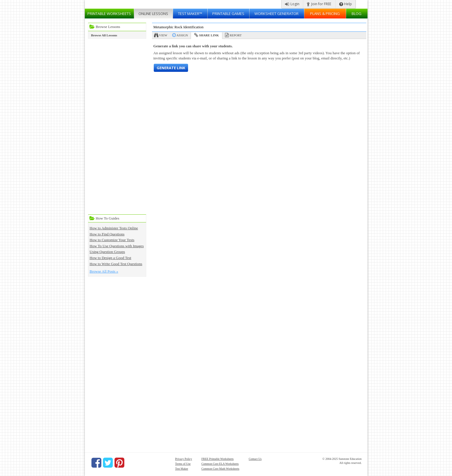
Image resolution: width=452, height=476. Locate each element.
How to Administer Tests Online (114, 228)
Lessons (153, 14)
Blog (357, 14)
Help (346, 4)
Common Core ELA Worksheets (220, 464)
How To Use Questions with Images (117, 246)
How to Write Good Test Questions (116, 264)
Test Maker (182, 469)
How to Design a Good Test (110, 258)
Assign (182, 35)
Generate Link (171, 68)
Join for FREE (319, 4)
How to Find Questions (107, 234)
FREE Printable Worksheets (217, 459)
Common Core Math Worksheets (220, 469)
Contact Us (255, 459)
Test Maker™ (190, 14)
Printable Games (228, 14)
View (163, 35)
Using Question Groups (107, 252)
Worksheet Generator (276, 14)
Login (292, 4)
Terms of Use (183, 464)
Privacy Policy (184, 459)
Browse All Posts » (104, 271)
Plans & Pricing (325, 14)
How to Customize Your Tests (112, 240)
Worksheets (109, 14)
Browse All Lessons (104, 35)
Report (236, 35)
